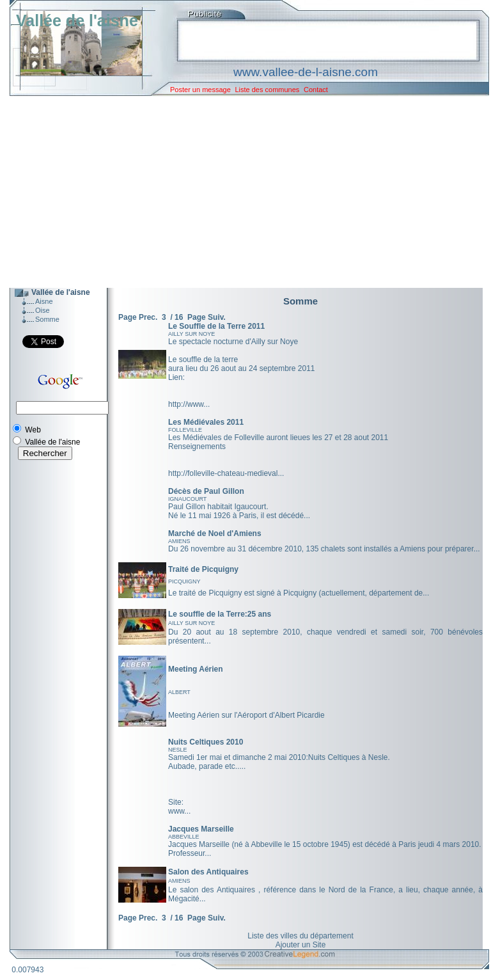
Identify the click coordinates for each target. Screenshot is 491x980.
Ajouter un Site (301, 945)
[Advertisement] (240, 192)
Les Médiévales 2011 (206, 422)
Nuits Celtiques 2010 (206, 742)
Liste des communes (267, 90)
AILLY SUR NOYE (191, 334)
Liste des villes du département (300, 936)
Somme (47, 319)
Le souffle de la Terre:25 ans (220, 614)
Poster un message (200, 90)
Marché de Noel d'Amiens (215, 533)
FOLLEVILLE (185, 430)
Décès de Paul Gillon (206, 491)
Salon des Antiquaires (208, 872)
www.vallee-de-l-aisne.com (306, 72)
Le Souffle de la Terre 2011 (216, 326)
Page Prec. (138, 317)
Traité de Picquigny (203, 569)
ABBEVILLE (184, 837)
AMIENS (179, 541)
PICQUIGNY (184, 581)
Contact (316, 90)
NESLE (178, 750)
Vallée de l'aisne (77, 20)
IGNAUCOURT (187, 499)
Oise (43, 310)
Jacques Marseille (201, 829)
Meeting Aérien (196, 669)
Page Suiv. (207, 317)
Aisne (44, 301)
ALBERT (179, 692)
